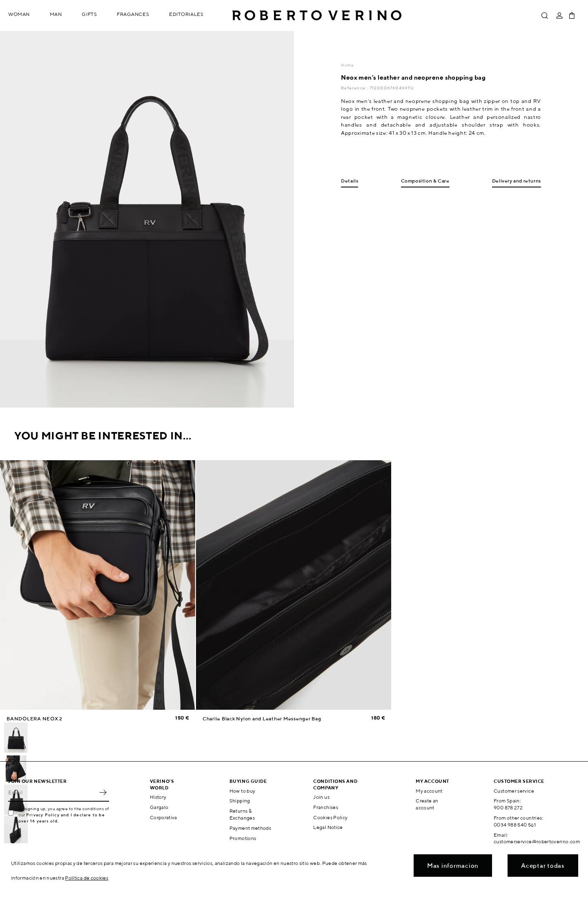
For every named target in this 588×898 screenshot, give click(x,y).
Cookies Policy (330, 817)
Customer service (514, 791)
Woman (19, 14)
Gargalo (159, 807)
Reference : (355, 88)
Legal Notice (328, 827)
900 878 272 (508, 808)
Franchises (326, 807)
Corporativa (164, 817)
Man (56, 14)
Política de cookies (87, 878)
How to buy (243, 791)
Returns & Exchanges (242, 814)
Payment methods (250, 828)
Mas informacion (453, 866)
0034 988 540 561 (515, 825)
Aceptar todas (543, 866)
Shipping (240, 801)
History (158, 797)
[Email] (52, 793)
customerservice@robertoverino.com (537, 841)
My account (429, 791)
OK (103, 793)
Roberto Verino (317, 16)
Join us (321, 797)
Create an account (427, 804)
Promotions (243, 838)
